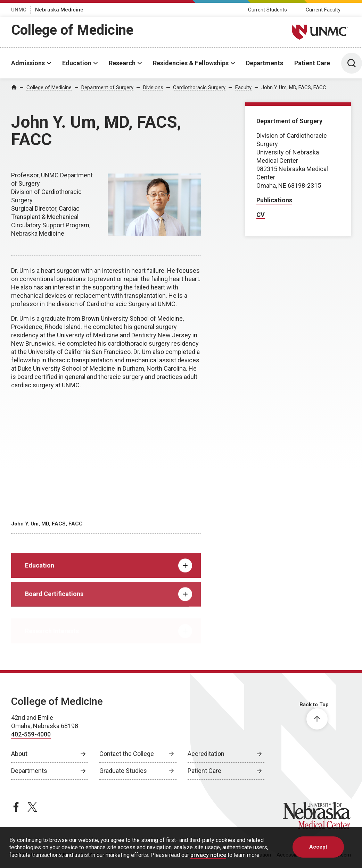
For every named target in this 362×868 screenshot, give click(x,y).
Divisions (153, 87)
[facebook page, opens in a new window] (16, 807)
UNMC (19, 10)
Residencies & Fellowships (191, 63)
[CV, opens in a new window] (261, 215)
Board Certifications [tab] (109, 603)
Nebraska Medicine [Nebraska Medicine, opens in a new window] (59, 10)
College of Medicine (72, 30)
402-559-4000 (31, 734)
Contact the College (127, 754)
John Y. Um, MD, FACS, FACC (294, 87)
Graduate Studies (123, 771)
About (19, 754)
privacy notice (208, 855)
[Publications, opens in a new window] (274, 200)
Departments (265, 63)
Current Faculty (323, 10)
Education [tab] (109, 573)
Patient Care (312, 63)
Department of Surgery (107, 87)
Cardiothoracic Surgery (199, 87)
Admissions (28, 63)
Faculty (243, 87)
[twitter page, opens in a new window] (32, 807)
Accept (318, 847)
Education (77, 63)
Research (122, 63)
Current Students (268, 10)
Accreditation (206, 754)
